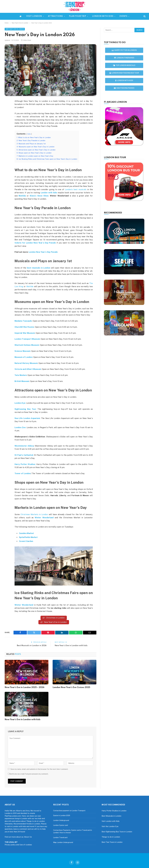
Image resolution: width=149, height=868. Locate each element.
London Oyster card (61, 825)
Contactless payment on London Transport (69, 811)
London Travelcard (60, 838)
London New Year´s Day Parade (43, 252)
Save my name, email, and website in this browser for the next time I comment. (39, 769)
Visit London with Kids (111, 821)
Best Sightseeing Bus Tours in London (117, 832)
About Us (28, 837)
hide (29, 134)
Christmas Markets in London (34, 514)
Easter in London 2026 (62, 816)
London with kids (103, 16)
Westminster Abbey (24, 446)
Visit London (34, 16)
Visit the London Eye (110, 826)
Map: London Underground (63, 843)
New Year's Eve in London (15, 29)
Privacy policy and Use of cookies (18, 845)
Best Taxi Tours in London (112, 842)
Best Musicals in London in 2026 (32, 646)
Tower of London (23, 473)
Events (124, 16)
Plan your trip (78, 16)
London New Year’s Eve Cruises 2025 (71, 688)
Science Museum (22, 351)
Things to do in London (111, 837)
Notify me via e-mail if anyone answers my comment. (28, 774)
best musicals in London (39, 268)
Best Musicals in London (111, 816)
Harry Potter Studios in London (114, 811)
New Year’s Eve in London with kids (71, 646)
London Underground (61, 820)
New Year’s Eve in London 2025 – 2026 (25, 688)
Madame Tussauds (23, 321)
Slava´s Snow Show (39, 196)
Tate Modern (21, 375)
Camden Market (26, 533)
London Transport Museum (27, 339)
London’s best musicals (76, 189)
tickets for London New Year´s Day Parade (35, 243)
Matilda (22, 196)
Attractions (55, 16)
